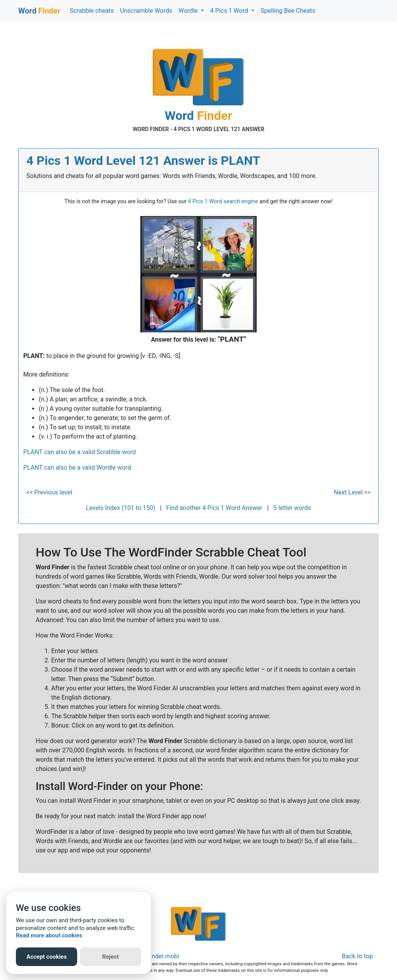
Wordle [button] (189, 11)
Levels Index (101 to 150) (121, 508)
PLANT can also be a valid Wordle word (77, 468)
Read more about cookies (49, 935)
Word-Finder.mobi (155, 956)
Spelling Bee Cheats (288, 11)
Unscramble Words (146, 11)
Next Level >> (352, 492)
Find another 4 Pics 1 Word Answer (214, 508)
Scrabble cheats (92, 11)
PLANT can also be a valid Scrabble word (79, 452)
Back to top (357, 956)
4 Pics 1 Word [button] (230, 11)
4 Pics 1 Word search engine (223, 201)
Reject (111, 957)
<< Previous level (49, 492)
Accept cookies (47, 957)
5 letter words (292, 508)
